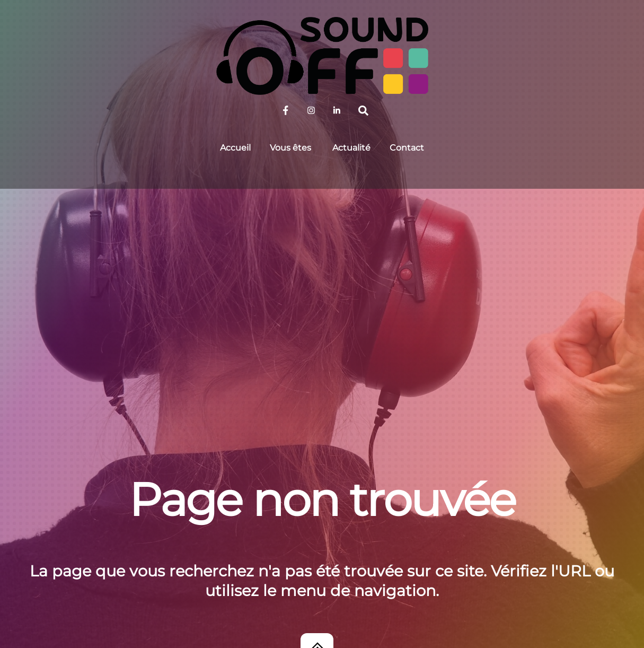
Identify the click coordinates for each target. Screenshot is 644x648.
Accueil (235, 148)
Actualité (351, 148)
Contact (407, 148)
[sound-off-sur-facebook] (286, 110)
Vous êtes (290, 148)
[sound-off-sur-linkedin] (337, 110)
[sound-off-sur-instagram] (311, 110)
